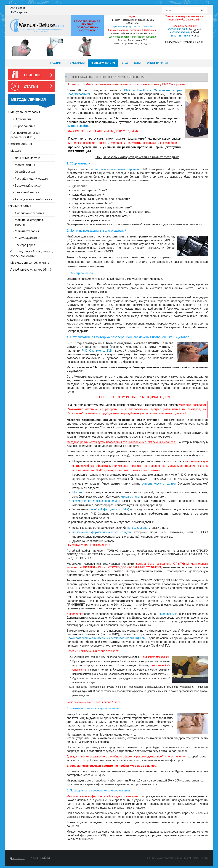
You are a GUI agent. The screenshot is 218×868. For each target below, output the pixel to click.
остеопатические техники (159, 484)
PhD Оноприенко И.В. (97, 351)
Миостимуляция (26, 238)
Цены (137, 63)
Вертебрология (21, 144)
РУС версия (19, 12)
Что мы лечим (76, 63)
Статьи (31, 87)
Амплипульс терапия (29, 213)
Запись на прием (157, 63)
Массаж (78, 492)
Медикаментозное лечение (30, 263)
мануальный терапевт (124, 169)
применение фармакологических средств (102, 532)
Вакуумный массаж (28, 185)
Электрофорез (25, 245)
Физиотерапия (21, 206)
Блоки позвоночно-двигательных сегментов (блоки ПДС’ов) (106, 638)
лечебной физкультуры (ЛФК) (109, 509)
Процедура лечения (103, 63)
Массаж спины (25, 165)
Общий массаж (25, 172)
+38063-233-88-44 (180, 32)
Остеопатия (23, 119)
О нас (125, 63)
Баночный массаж (27, 192)
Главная (55, 63)
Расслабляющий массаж (31, 179)
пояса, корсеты (137, 528)
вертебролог (99, 169)
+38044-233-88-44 (178, 29)
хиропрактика (168, 614)
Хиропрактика (25, 126)
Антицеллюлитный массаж (34, 199)
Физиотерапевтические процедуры (96, 501)
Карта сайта (41, 858)
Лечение (32, 75)
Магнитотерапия (27, 231)
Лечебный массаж (27, 158)
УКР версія (18, 8)
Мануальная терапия (25, 112)
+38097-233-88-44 (180, 36)
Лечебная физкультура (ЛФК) (31, 270)
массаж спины (130, 497)
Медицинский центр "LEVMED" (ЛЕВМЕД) (132, 27)
